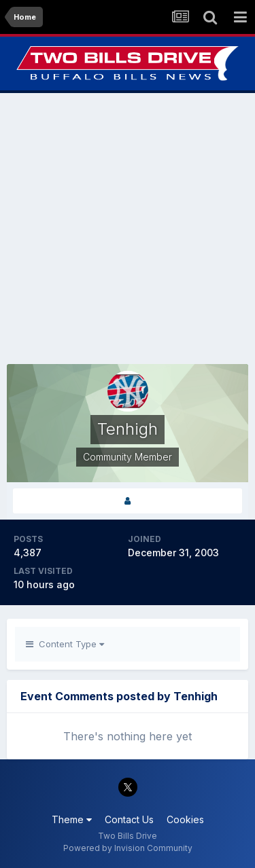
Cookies (185, 819)
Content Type (65, 644)
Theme (72, 819)
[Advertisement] (128, 229)
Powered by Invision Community (128, 848)
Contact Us (129, 819)
